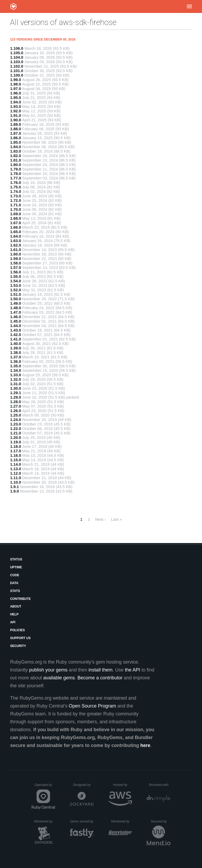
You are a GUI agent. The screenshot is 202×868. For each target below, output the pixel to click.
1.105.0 (17, 53)
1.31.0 (16, 384)
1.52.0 (16, 290)
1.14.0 (16, 464)
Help (14, 614)
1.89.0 (16, 124)
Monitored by (45, 821)
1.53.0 (16, 285)
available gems (59, 678)
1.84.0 (16, 147)
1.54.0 (16, 281)
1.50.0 (16, 299)
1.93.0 (16, 106)
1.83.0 (16, 151)
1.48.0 (16, 308)
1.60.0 (16, 254)
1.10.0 (16, 482)
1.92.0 (16, 111)
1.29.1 (16, 393)
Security (18, 646)
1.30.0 (16, 388)
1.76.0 (16, 182)
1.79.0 (16, 169)
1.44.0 (16, 326)
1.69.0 (16, 214)
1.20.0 (16, 437)
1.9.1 (14, 487)
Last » (116, 519)
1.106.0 (17, 48)
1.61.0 (16, 250)
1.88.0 (16, 129)
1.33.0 (16, 375)
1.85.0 (16, 142)
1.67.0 (16, 223)
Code (15, 575)
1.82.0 (16, 156)
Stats (15, 591)
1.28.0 (16, 402)
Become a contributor (100, 678)
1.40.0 (16, 343)
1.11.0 (16, 478)
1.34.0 (16, 370)
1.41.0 (16, 339)
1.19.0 (16, 442)
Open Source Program (92, 706)
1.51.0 (16, 294)
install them (101, 670)
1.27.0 (16, 406)
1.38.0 (16, 352)
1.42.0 (16, 335)
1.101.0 (17, 71)
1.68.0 (16, 218)
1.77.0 (16, 178)
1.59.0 (16, 259)
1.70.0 (16, 209)
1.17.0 (16, 451)
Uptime (16, 567)
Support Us (20, 638)
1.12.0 (16, 473)
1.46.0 (16, 317)
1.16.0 (16, 455)
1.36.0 (16, 361)
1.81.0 (16, 160)
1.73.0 (16, 196)
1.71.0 (16, 205)
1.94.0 (16, 102)
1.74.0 (16, 191)
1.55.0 (16, 276)
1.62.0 (16, 245)
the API (133, 670)
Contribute (20, 599)
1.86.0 (16, 138)
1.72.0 (16, 200)
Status (16, 559)
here (145, 745)
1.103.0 (17, 62)
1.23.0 (16, 424)
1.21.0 (16, 433)
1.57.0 (16, 267)
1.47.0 (16, 312)
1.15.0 (16, 460)
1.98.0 (16, 84)
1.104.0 (17, 57)
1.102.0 (17, 66)
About (16, 606)
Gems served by (82, 821)
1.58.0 (16, 263)
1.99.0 (16, 80)
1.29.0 (16, 397)
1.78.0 (16, 174)
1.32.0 (16, 379)
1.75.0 (16, 187)
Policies (17, 630)
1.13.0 (16, 469)
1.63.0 (16, 241)
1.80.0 (16, 165)
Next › (100, 519)
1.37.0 (16, 357)
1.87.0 (16, 133)
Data (14, 583)
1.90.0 (16, 120)
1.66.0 (16, 227)
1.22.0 (16, 428)
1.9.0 (14, 491)
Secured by (161, 821)
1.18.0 (16, 446)
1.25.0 (16, 415)
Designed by (83, 785)
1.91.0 (16, 115)
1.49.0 (16, 303)
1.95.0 (16, 97)
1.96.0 (16, 93)
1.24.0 (16, 420)
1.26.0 (16, 411)
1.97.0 (16, 89)
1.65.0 (16, 232)
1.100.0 (17, 75)
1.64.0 (16, 236)
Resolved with (160, 785)
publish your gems (48, 670)
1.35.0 (16, 366)
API (13, 622)
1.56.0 (16, 272)
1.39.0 (16, 348)
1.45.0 (16, 321)
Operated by (45, 787)
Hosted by (123, 785)
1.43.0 (16, 330)
